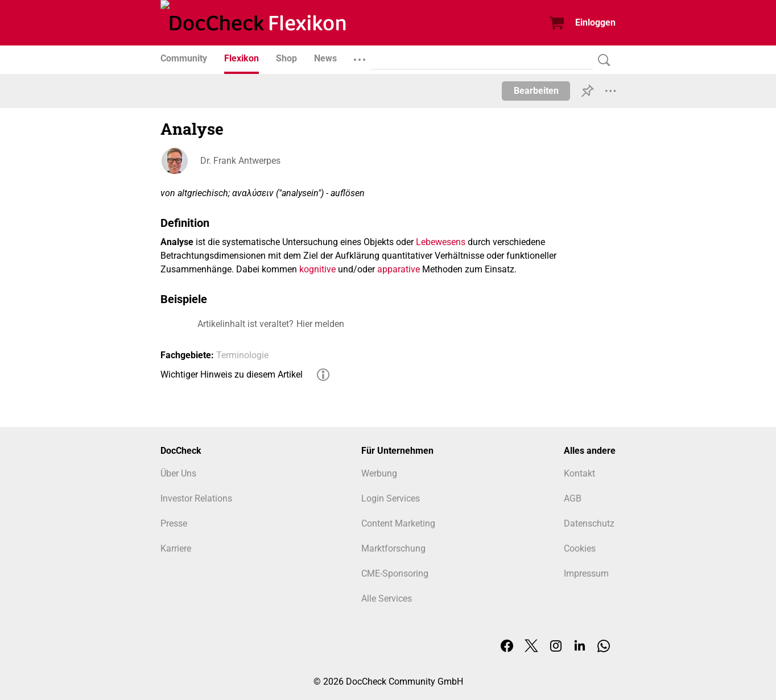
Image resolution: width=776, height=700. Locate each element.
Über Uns (178, 473)
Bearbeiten (536, 91)
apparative (399, 269)
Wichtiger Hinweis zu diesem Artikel (232, 374)
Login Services (391, 498)
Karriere (176, 548)
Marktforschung (393, 548)
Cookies (580, 548)
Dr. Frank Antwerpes (240, 161)
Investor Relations (196, 498)
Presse (174, 523)
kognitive (317, 269)
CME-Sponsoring (395, 573)
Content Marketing (398, 523)
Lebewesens (441, 242)
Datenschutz (589, 523)
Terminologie (242, 355)
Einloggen (595, 22)
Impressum (586, 573)
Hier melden (320, 324)
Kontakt (579, 473)
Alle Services (387, 598)
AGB (573, 498)
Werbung (379, 473)
